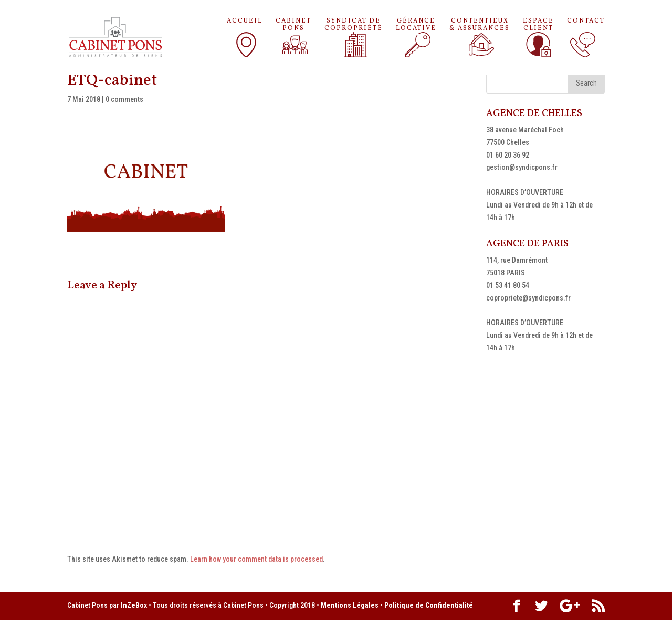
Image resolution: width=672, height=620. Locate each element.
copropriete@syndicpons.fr (528, 298)
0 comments (124, 99)
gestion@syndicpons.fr (522, 167)
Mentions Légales (350, 605)
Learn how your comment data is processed (256, 559)
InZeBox (134, 605)
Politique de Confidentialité (429, 605)
